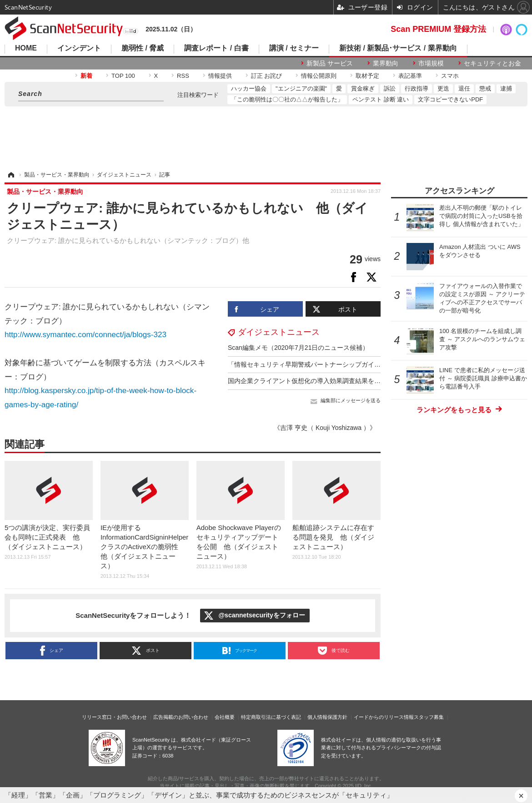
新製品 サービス (330, 63)
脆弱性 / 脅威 (143, 48)
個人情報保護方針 (327, 717)
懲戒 (485, 88)
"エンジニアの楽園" (301, 88)
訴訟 (390, 88)
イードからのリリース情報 (384, 717)
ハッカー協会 (249, 88)
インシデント (79, 48)
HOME (26, 48)
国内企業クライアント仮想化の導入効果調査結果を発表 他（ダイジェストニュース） (352, 381)
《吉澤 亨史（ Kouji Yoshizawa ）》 (325, 428)
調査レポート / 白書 (216, 48)
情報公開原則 (319, 76)
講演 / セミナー (294, 48)
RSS (183, 76)
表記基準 (410, 76)
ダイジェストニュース (279, 332)
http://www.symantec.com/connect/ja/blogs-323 (85, 335)
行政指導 (417, 88)
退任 (464, 88)
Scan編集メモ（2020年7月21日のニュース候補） (298, 348)
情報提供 (220, 76)
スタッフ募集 (429, 717)
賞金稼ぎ (363, 88)
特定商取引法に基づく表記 (271, 717)
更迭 (443, 88)
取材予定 (367, 76)
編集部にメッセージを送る (351, 400)
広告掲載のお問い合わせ (181, 717)
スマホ (450, 76)
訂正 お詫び (267, 76)
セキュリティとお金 (492, 63)
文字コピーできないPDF (450, 99)
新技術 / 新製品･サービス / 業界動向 (398, 48)
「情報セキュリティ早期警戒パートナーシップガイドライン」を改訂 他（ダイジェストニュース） (371, 364)
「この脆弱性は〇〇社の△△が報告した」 (287, 99)
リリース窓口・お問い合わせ (114, 717)
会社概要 (225, 717)
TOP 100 (123, 76)
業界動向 (386, 63)
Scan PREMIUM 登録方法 (438, 29)
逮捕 (506, 88)
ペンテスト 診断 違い (381, 99)
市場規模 (431, 63)
